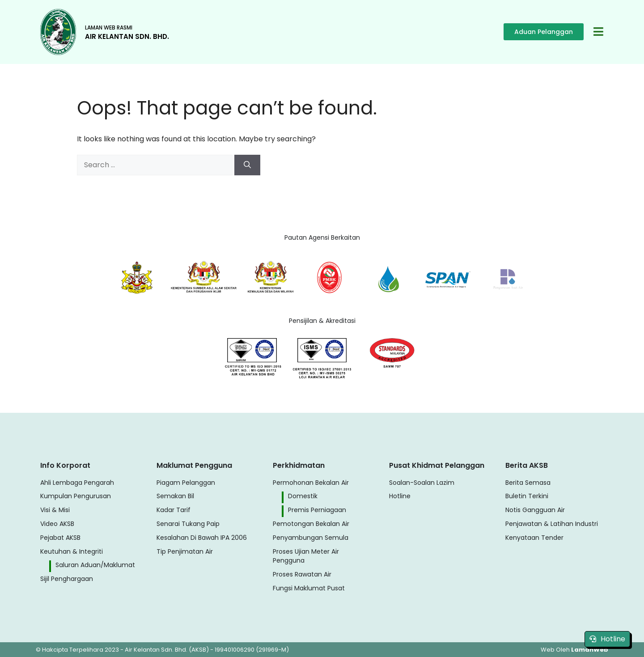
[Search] (247, 165)
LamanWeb (590, 650)
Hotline (607, 639)
